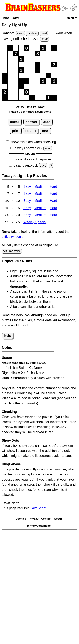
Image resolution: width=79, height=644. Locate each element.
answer (31, 122)
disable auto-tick (26, 165)
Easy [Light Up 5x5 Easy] (27, 187)
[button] (5, 48)
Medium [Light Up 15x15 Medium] (40, 209)
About (58, 519)
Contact (46, 519)
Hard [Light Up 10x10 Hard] (53, 201)
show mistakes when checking (33, 142)
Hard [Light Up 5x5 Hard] (53, 187)
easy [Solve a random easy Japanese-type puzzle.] (20, 33)
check (15, 122)
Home (5, 18)
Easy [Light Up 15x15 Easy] (27, 209)
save (44, 39)
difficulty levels (13, 237)
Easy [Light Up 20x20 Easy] (27, 216)
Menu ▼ (72, 18)
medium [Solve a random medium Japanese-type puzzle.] (32, 33)
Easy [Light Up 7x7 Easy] (27, 194)
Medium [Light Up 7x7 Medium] (40, 194)
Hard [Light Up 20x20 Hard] (53, 216)
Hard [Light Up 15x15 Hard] (53, 209)
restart (31, 131)
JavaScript (38, 509)
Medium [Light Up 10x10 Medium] (40, 201)
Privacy (33, 519)
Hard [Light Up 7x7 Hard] (53, 194)
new (45, 131)
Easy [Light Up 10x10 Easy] (27, 201)
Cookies (21, 519)
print (16, 131)
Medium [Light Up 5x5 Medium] (40, 187)
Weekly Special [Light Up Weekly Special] (35, 223)
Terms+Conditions (39, 526)
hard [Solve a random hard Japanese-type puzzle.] (44, 33)
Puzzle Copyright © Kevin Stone (30, 112)
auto (47, 122)
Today (15, 18)
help (8, 336)
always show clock (29, 148)
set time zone (12, 252)
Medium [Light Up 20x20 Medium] (40, 216)
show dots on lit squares (33, 159)
